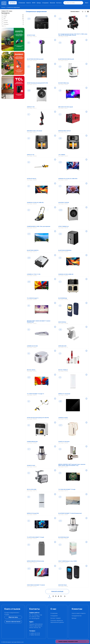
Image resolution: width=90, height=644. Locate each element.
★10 (29, 377)
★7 (29, 43)
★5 (60, 19)
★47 (29, 569)
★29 (29, 19)
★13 (60, 521)
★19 (29, 234)
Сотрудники (45, 3)
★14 (60, 162)
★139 (61, 210)
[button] (65, 3)
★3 (29, 210)
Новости (29, 3)
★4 (29, 138)
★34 (60, 234)
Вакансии (52, 3)
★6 (29, 162)
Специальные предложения (13, 7)
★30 (60, 138)
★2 (60, 67)
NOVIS (34, 3)
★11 (29, 449)
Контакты (59, 3)
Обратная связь (13, 617)
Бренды (39, 3)
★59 (29, 90)
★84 (29, 282)
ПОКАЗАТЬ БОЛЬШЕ (57, 592)
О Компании (22, 3)
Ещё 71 (4, 26)
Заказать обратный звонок (13, 622)
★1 (29, 114)
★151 (61, 425)
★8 (60, 43)
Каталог (3, 7)
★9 (29, 306)
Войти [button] (87, 3)
